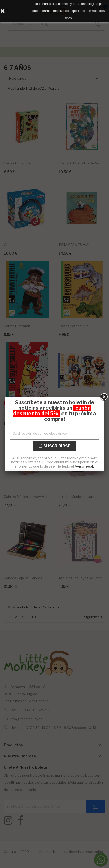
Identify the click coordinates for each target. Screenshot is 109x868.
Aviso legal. (84, 466)
